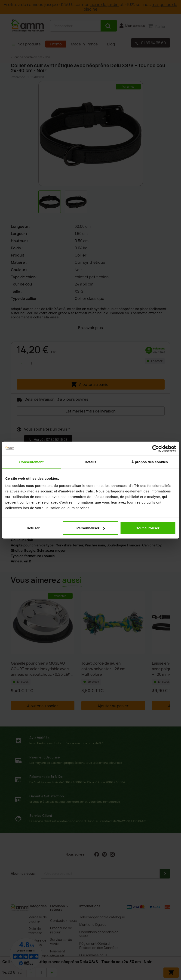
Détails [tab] (91, 462)
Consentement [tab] (31, 462)
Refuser (33, 528)
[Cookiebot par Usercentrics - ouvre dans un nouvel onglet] (155, 448)
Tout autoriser (148, 528)
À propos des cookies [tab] (150, 462)
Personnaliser (91, 528)
